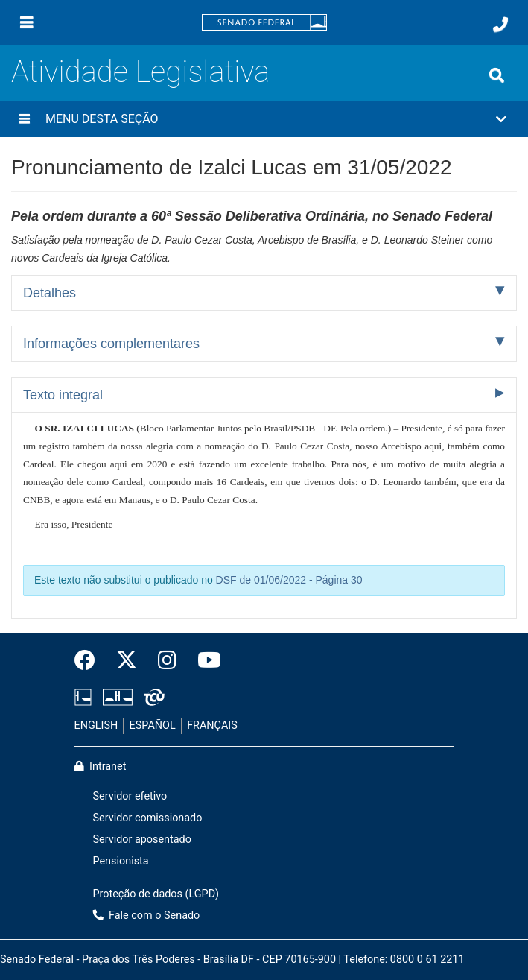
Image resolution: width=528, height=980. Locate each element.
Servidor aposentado (142, 840)
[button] (264, 119)
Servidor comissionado (148, 818)
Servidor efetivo (130, 796)
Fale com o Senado (147, 916)
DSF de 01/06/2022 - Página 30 (289, 580)
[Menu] (27, 22)
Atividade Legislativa (140, 72)
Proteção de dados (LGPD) (156, 894)
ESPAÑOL (153, 725)
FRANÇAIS (212, 725)
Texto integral (63, 395)
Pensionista (121, 861)
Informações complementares (111, 344)
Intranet (101, 766)
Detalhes (50, 293)
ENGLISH (96, 725)
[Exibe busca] (497, 75)
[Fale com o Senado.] (500, 25)
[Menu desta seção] (25, 119)
